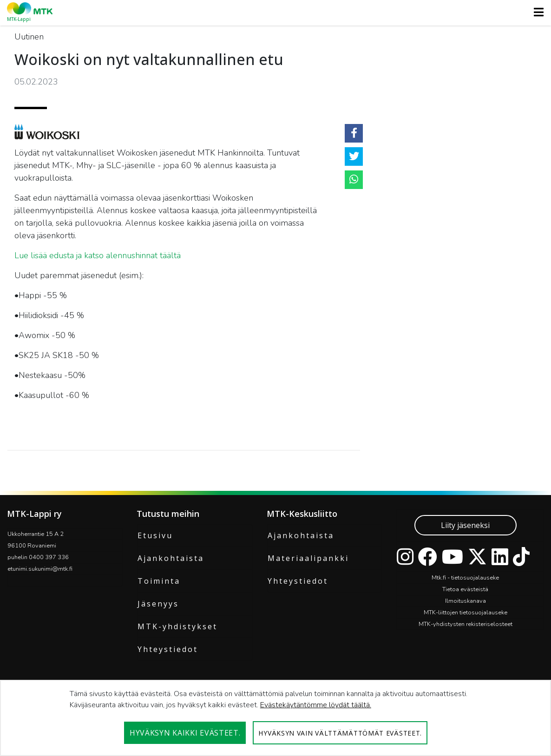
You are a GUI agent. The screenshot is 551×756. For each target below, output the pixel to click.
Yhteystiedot (168, 649)
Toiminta (159, 581)
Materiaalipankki (308, 558)
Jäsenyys (158, 604)
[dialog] (275, 718)
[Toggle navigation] (536, 12)
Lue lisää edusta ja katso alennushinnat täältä (98, 255)
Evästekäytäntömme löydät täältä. (316, 705)
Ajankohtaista (171, 558)
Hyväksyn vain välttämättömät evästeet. (340, 733)
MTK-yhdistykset (177, 626)
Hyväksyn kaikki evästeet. (185, 733)
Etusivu (155, 535)
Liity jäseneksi (465, 525)
